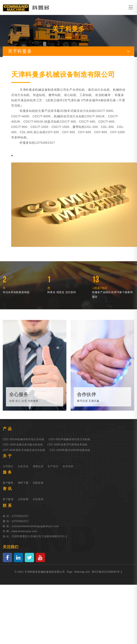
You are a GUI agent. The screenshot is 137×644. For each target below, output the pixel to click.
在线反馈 (38, 483)
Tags (70, 572)
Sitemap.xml (82, 572)
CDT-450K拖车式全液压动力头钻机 (24, 450)
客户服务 (8, 483)
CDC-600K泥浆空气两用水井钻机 (68, 445)
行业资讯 (38, 499)
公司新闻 (23, 499)
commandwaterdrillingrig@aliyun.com (35, 526)
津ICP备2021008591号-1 (107, 572)
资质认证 (38, 466)
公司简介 (8, 466)
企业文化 (23, 466)
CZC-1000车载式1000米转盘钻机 (70, 450)
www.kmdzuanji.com (24, 531)
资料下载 (23, 483)
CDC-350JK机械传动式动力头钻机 (24, 439)
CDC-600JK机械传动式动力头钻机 (69, 439)
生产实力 (53, 466)
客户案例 (8, 499)
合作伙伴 (68, 466)
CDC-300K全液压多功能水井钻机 (23, 445)
